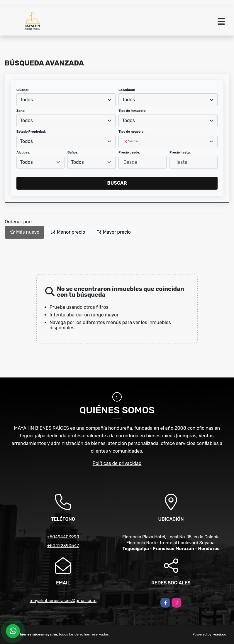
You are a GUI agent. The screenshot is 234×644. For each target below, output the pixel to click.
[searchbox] (124, 151)
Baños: (73, 152)
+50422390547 (63, 546)
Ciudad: (23, 90)
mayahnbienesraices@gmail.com (63, 601)
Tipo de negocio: (132, 132)
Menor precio (68, 232)
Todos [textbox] (26, 100)
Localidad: (127, 90)
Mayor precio (114, 232)
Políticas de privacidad (117, 463)
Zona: (21, 111)
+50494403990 (63, 537)
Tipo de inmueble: (132, 111)
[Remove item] (126, 141)
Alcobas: (23, 152)
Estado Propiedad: (31, 132)
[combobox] (66, 100)
